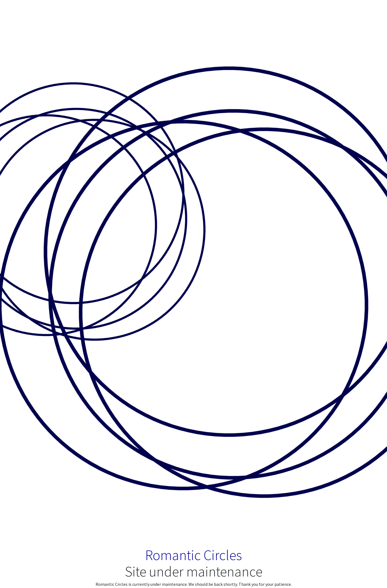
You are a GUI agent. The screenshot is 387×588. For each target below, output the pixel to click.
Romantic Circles (193, 555)
